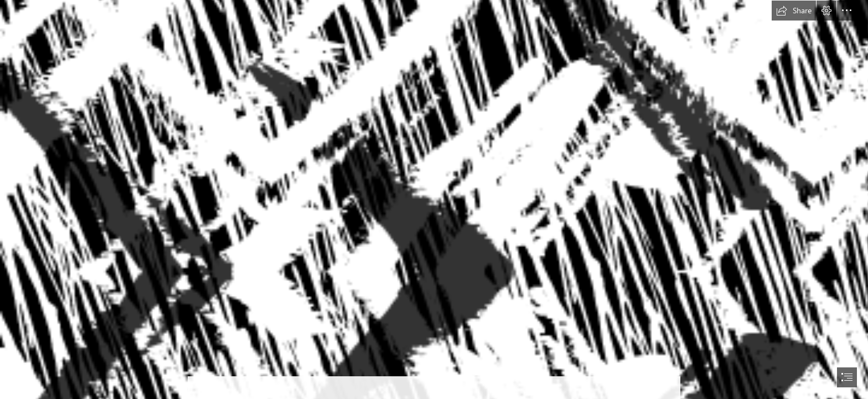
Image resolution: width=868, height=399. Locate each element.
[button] (794, 11)
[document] (434, 199)
